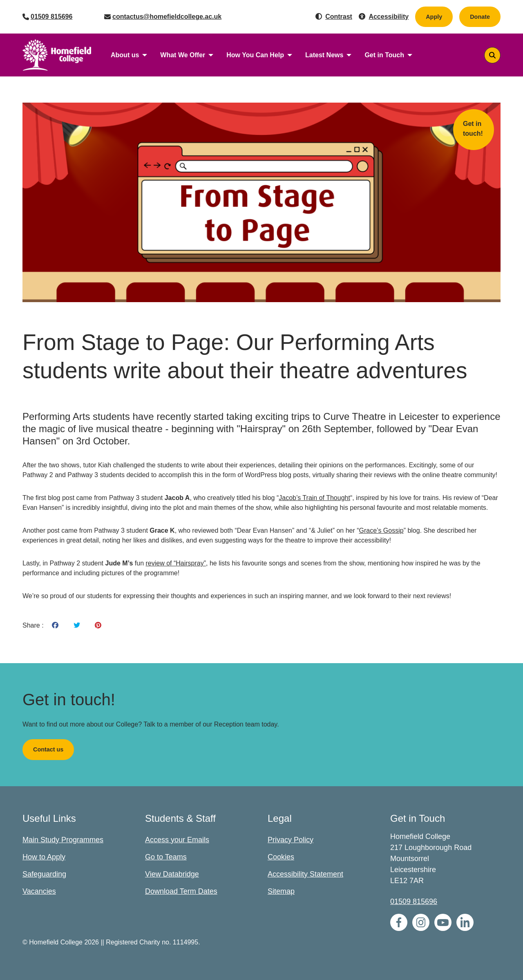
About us (125, 55)
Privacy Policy (291, 840)
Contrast (339, 17)
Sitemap (281, 891)
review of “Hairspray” (176, 563)
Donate (485, 17)
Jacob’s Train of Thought (314, 498)
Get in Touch (384, 55)
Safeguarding (44, 874)
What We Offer (183, 55)
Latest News (324, 55)
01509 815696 (51, 17)
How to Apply (44, 857)
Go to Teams (166, 857)
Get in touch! (473, 129)
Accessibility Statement (305, 874)
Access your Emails (177, 840)
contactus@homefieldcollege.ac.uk (167, 17)
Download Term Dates (181, 891)
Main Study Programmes (63, 840)
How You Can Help (255, 55)
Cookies (281, 857)
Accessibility (389, 17)
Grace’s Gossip (381, 530)
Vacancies (39, 891)
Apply (434, 17)
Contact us (48, 749)
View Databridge (172, 874)
